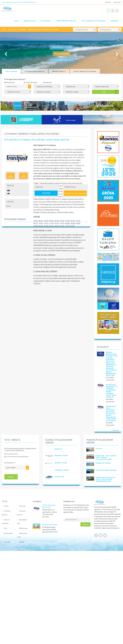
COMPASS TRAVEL (62, 470)
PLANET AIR (59, 477)
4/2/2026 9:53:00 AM (110, 400)
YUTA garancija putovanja (93, 21)
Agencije (108, 2)
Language (117, 2)
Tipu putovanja (31, 82)
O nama (6, 506)
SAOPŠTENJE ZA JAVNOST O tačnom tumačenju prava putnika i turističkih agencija (112, 391)
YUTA (16, 21)
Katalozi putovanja (50, 524)
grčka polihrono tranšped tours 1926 (43, 30)
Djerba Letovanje (103, 463)
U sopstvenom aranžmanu (18, 457)
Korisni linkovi (8, 533)
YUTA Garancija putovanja (49, 506)
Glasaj (11, 477)
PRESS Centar (24, 528)
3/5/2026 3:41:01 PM (110, 424)
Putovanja (46, 21)
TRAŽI (103, 92)
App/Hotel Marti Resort (106, 470)
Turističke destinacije (66, 21)
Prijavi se (85, 524)
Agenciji (48, 82)
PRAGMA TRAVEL (61, 455)
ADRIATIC (58, 449)
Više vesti (116, 430)
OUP (5, 528)
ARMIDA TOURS (61, 463)
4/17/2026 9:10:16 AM (110, 379)
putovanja (12, 30)
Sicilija (99, 448)
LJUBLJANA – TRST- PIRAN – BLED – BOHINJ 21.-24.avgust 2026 (106, 458)
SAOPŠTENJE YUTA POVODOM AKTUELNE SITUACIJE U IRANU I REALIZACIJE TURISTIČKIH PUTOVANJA (111, 414)
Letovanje (7, 542)
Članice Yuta (30, 21)
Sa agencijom (12, 454)
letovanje (22, 30)
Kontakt (115, 21)
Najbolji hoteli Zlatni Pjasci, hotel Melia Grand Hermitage (105, 479)
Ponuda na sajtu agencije (75, 193)
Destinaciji (10, 82)
